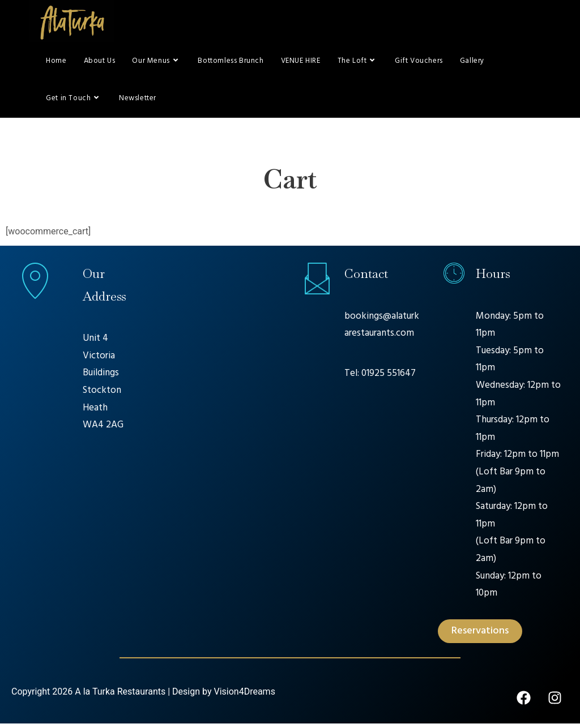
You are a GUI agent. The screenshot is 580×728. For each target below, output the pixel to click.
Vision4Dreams (244, 696)
